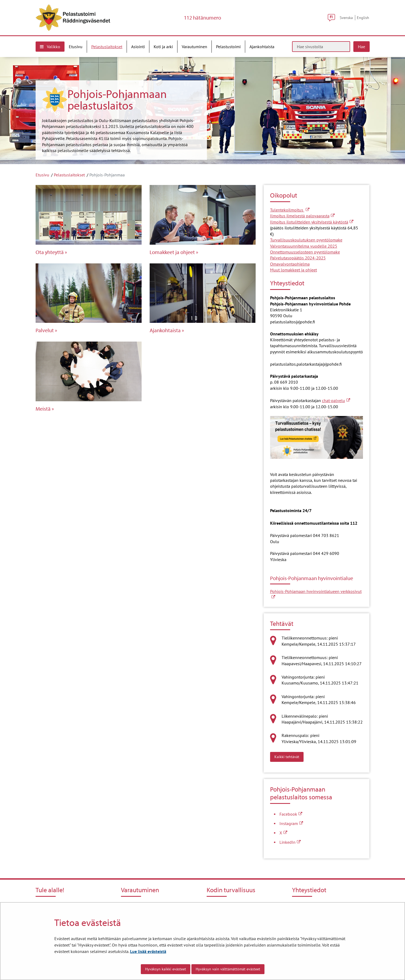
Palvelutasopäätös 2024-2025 (298, 258)
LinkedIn (290, 842)
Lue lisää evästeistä (148, 951)
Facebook (291, 814)
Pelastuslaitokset (69, 175)
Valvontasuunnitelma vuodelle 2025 (304, 246)
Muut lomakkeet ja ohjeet (294, 270)
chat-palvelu (336, 400)
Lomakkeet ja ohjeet (172, 252)
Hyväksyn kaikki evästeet (166, 969)
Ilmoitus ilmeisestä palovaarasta (302, 216)
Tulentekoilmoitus (290, 210)
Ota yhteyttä (50, 252)
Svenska (346, 18)
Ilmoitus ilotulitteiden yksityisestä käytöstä (312, 222)
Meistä (43, 409)
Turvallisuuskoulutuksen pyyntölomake (306, 240)
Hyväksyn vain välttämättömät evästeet (228, 969)
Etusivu (42, 175)
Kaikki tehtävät (289, 756)
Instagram (291, 823)
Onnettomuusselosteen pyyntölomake (305, 252)
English (363, 18)
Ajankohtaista (165, 330)
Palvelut (45, 330)
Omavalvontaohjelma (290, 264)
